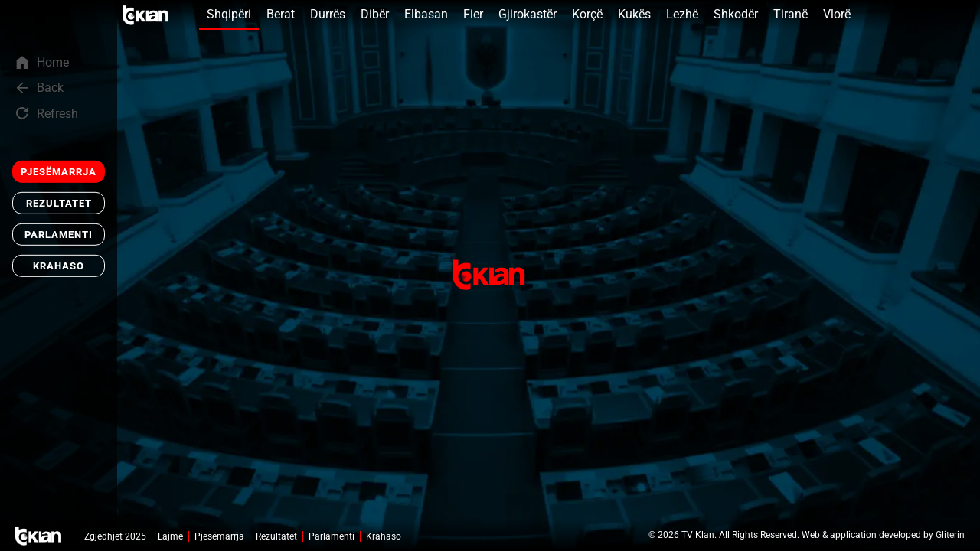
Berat (281, 14)
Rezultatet (59, 203)
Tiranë (791, 14)
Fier (473, 14)
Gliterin (950, 535)
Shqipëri (229, 14)
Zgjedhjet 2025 (115, 536)
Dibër (375, 14)
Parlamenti (59, 235)
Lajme (170, 536)
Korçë (587, 14)
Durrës (328, 14)
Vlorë (837, 14)
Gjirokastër (528, 14)
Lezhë (682, 14)
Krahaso (59, 266)
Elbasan (426, 14)
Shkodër (736, 14)
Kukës (634, 14)
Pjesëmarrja (59, 172)
